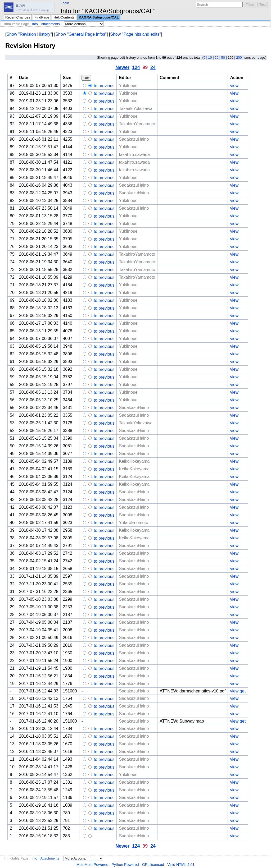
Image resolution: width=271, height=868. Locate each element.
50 (223, 58)
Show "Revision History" (29, 34)
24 (153, 67)
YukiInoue (128, 86)
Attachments (50, 24)
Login (65, 3)
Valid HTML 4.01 (181, 865)
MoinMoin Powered (92, 865)
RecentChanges (18, 17)
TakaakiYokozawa (136, 109)
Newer (122, 67)
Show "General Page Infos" (81, 34)
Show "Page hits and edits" (135, 34)
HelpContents (64, 17)
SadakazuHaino (134, 139)
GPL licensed (153, 865)
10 (210, 58)
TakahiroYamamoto (137, 124)
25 (216, 58)
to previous (104, 86)
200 (239, 58)
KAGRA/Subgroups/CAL (99, 17)
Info (35, 24)
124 (136, 67)
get (243, 691)
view (234, 86)
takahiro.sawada (134, 155)
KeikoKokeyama (134, 461)
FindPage (42, 17)
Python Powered (125, 865)
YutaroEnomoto (133, 523)
